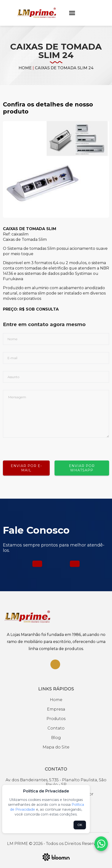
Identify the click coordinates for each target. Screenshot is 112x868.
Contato (56, 728)
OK (80, 825)
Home (25, 68)
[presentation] (40, 447)
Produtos (56, 719)
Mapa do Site (56, 747)
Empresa (56, 709)
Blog (56, 738)
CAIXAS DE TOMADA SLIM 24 (64, 68)
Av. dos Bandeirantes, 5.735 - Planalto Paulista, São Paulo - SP (56, 782)
